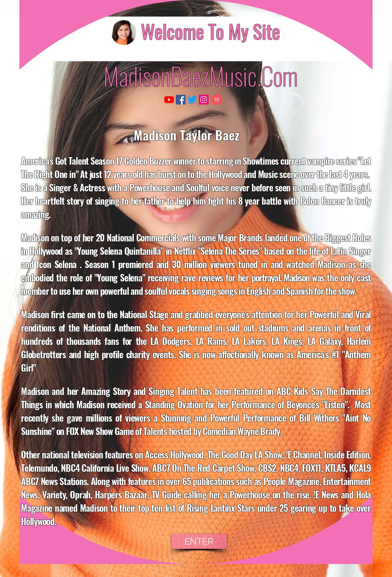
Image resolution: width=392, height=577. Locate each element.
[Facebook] (181, 100)
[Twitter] (192, 100)
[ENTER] (199, 541)
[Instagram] (204, 100)
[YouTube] (169, 100)
